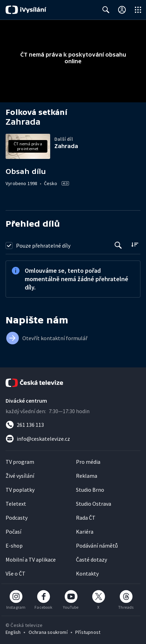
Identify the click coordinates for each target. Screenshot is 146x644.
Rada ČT (86, 518)
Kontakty (87, 573)
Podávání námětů (97, 546)
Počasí (13, 532)
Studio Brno (90, 490)
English (13, 632)
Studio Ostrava (94, 504)
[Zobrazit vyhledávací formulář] (106, 10)
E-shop (14, 546)
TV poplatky (20, 490)
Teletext (16, 504)
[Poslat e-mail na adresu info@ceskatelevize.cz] (73, 439)
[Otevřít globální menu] (138, 10)
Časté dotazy (91, 559)
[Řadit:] (135, 245)
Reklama (87, 476)
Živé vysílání (20, 476)
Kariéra (85, 532)
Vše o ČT (16, 573)
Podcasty (17, 518)
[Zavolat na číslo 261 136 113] (73, 425)
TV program (20, 462)
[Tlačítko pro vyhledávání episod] (118, 245)
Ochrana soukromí (48, 632)
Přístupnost (88, 632)
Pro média (88, 462)
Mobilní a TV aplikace (31, 559)
